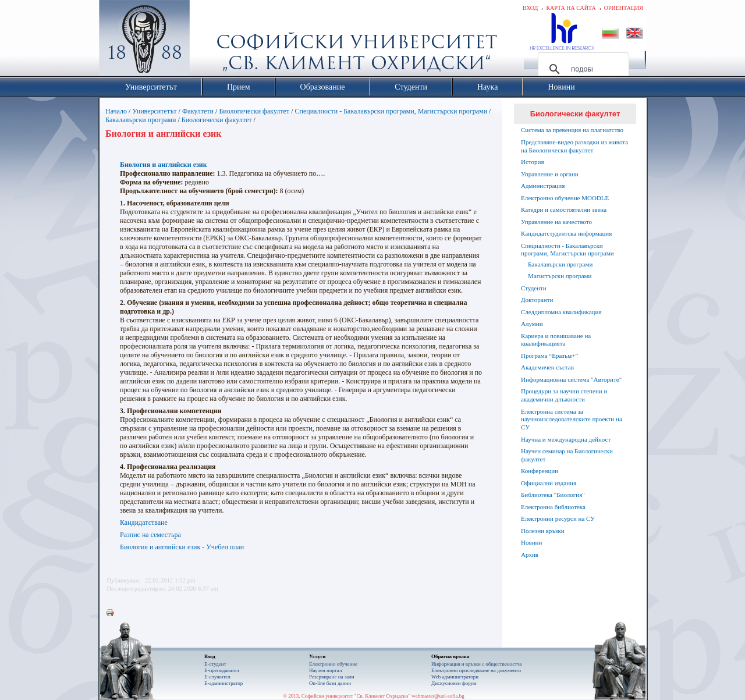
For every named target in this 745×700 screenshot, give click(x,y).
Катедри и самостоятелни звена (564, 209)
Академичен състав (547, 367)
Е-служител (217, 677)
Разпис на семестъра (150, 535)
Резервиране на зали (332, 677)
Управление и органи (550, 174)
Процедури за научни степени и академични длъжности (564, 395)
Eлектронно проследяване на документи (476, 670)
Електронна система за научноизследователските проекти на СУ (572, 420)
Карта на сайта (571, 8)
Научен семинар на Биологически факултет (567, 455)
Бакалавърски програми (141, 120)
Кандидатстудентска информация (566, 233)
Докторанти (537, 300)
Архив (530, 555)
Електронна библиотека (553, 507)
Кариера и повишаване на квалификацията (556, 340)
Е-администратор (223, 683)
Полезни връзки (543, 531)
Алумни (532, 324)
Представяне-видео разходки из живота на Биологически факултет (574, 146)
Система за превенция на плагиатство (572, 130)
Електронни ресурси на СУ (558, 518)
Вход (531, 8)
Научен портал (325, 670)
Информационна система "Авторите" (571, 379)
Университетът (154, 111)
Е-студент (215, 664)
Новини (531, 542)
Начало (116, 111)
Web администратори (455, 677)
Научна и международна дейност (566, 439)
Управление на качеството (556, 222)
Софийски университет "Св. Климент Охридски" (210, 41)
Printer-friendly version (113, 613)
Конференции (540, 471)
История (532, 162)
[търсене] (582, 69)
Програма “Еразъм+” (549, 356)
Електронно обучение (333, 664)
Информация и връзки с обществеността (476, 664)
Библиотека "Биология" (553, 495)
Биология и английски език (164, 165)
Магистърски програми (560, 276)
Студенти (534, 288)
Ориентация (624, 8)
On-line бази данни (330, 683)
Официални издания (549, 483)
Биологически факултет (254, 111)
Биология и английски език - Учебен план (182, 547)
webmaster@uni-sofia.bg (438, 696)
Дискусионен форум (454, 683)
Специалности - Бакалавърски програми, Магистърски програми (391, 111)
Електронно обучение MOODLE (565, 198)
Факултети (198, 111)
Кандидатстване (144, 523)
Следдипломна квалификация (561, 312)
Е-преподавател (222, 670)
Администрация (543, 186)
